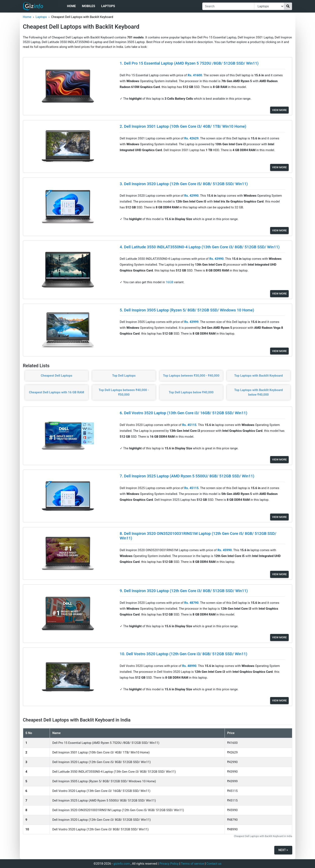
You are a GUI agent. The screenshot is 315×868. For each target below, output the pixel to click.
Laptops (108, 6)
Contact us (214, 864)
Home (71, 6)
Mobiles (89, 6)
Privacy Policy (169, 864)
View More (280, 110)
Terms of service (193, 864)
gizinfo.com (122, 864)
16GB (170, 282)
